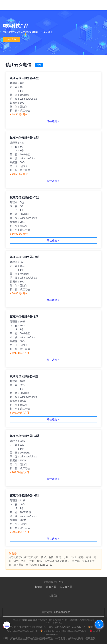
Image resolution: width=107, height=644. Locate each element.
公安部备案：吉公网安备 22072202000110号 (63, 631)
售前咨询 (11, 39)
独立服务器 (66, 587)
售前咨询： (53, 612)
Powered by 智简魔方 (53, 623)
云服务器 (51, 587)
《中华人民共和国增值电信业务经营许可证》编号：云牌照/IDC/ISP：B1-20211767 (44, 627)
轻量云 (39, 587)
